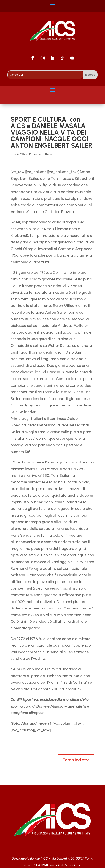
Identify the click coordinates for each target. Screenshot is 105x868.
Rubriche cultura (41, 154)
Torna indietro (76, 760)
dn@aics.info (70, 865)
